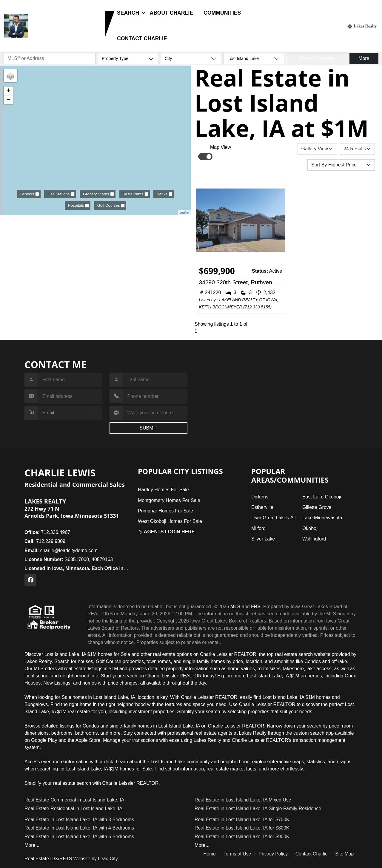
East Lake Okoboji (322, 497)
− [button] (9, 100)
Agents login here (166, 532)
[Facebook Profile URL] (30, 580)
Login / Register (321, 26)
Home (210, 854)
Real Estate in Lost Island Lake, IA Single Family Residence (258, 808)
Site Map (344, 854)
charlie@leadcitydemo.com (61, 550)
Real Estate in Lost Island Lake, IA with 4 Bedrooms (79, 828)
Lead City (108, 859)
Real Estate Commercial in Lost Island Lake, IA (74, 800)
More (364, 58)
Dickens (260, 497)
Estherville (262, 507)
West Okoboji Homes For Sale (170, 521)
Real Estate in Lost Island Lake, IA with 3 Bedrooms (79, 820)
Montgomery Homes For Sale (169, 500)
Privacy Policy (273, 854)
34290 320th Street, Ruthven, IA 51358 (241, 282)
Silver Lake (263, 539)
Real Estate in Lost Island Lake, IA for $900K (242, 837)
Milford (258, 528)
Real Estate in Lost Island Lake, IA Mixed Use (243, 800)
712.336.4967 (47, 532)
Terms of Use (237, 854)
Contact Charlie (142, 38)
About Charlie (171, 13)
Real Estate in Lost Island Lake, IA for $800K (242, 828)
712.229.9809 (49, 35)
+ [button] (9, 91)
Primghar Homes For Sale (165, 511)
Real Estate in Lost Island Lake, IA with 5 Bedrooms (79, 837)
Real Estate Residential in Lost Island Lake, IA (73, 808)
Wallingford (314, 539)
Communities (222, 13)
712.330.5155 (258, 307)
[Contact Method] (70, 413)
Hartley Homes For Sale (163, 490)
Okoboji (310, 528)
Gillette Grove (317, 507)
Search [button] (128, 13)
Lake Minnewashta (322, 518)
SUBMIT (148, 428)
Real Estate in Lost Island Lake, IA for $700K (242, 820)
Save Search (277, 149)
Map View (221, 147)
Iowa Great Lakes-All (274, 518)
